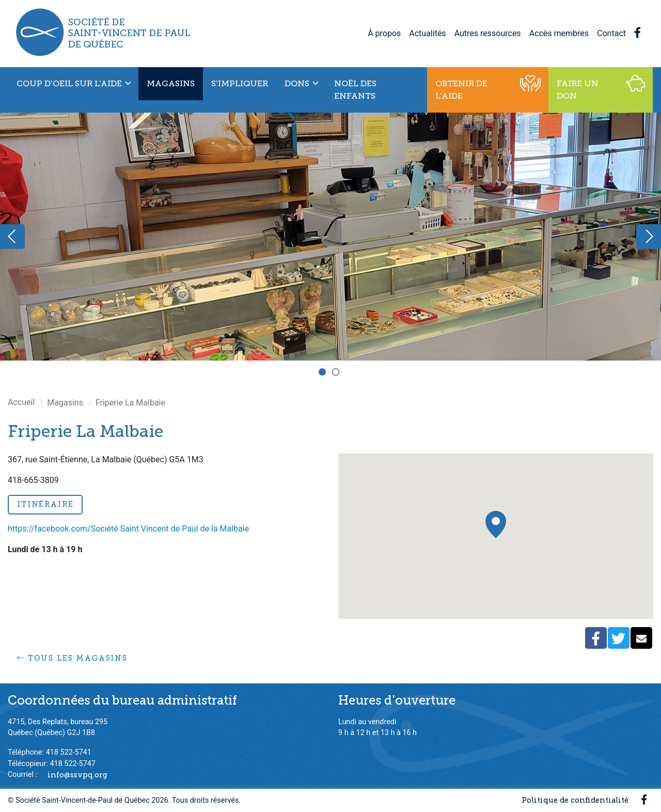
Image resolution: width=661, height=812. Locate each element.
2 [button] (337, 373)
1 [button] (324, 373)
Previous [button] (12, 237)
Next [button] (649, 237)
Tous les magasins (72, 658)
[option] (330, 237)
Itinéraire (45, 504)
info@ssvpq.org (77, 774)
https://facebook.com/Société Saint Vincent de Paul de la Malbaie (128, 529)
